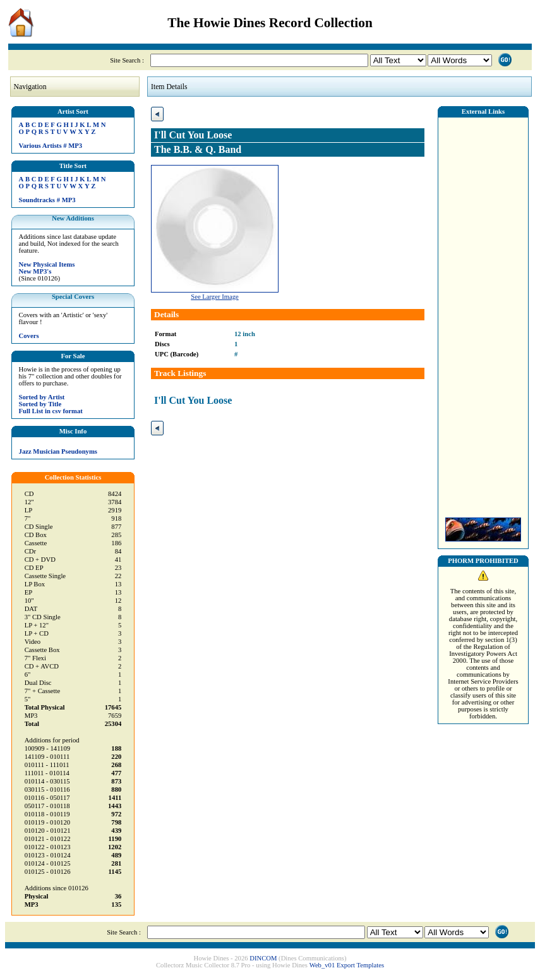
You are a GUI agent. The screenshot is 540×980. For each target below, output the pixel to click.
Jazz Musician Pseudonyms (58, 451)
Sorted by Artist (42, 397)
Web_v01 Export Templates (347, 965)
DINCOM (263, 958)
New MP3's (35, 271)
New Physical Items (47, 264)
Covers (29, 336)
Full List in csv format (51, 411)
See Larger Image (215, 297)
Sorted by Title (40, 404)
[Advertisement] (483, 314)
